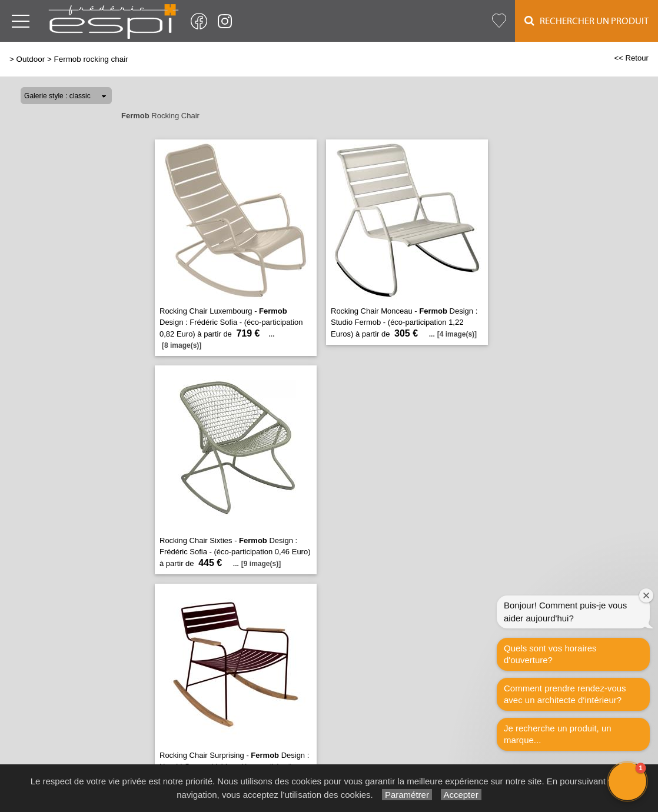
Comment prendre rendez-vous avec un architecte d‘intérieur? (565, 694)
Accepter (461, 795)
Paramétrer (407, 795)
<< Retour (631, 58)
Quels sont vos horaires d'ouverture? (550, 654)
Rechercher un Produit (586, 21)
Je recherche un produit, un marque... (558, 734)
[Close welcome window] (646, 595)
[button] (627, 781)
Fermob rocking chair (91, 59)
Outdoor (31, 59)
